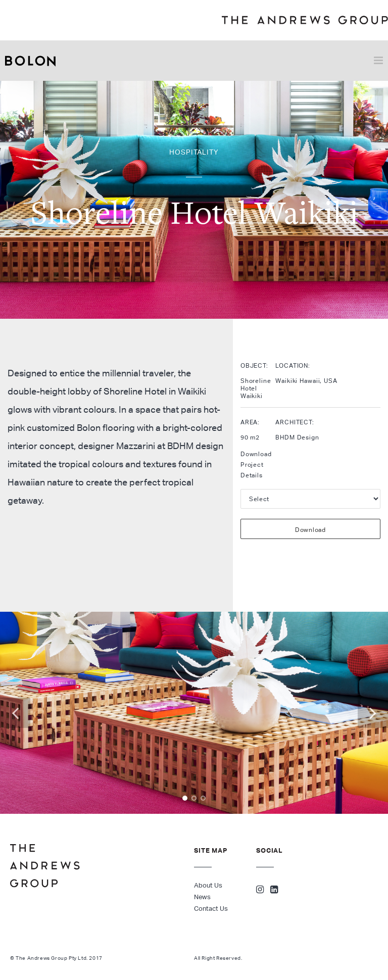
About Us (208, 885)
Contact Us (211, 909)
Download (310, 530)
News (202, 897)
